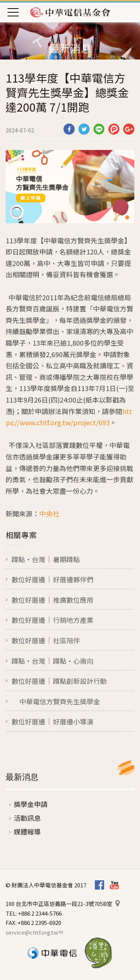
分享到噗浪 (114, 129)
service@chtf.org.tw (34, 932)
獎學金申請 (31, 804)
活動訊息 (27, 818)
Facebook (99, 885)
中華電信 (52, 953)
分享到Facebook (69, 129)
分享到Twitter (84, 129)
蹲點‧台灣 (98, 953)
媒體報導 (27, 832)
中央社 (49, 513)
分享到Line (99, 129)
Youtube (114, 885)
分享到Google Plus (129, 129)
